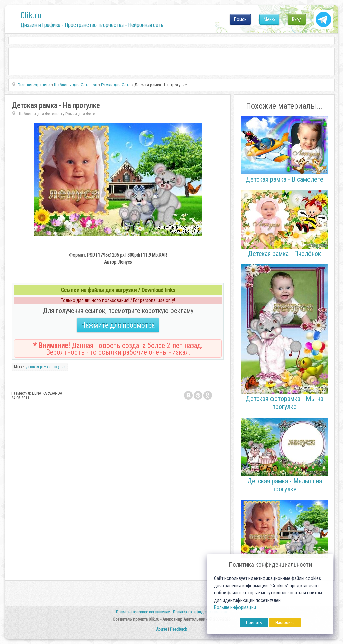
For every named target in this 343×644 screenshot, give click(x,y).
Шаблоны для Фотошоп (40, 114)
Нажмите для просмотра (118, 325)
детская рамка (38, 367)
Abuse (162, 629)
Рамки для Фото (80, 114)
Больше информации (235, 607)
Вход (297, 19)
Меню (269, 19)
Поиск (240, 19)
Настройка (285, 622)
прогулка (58, 367)
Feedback (179, 629)
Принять (254, 622)
